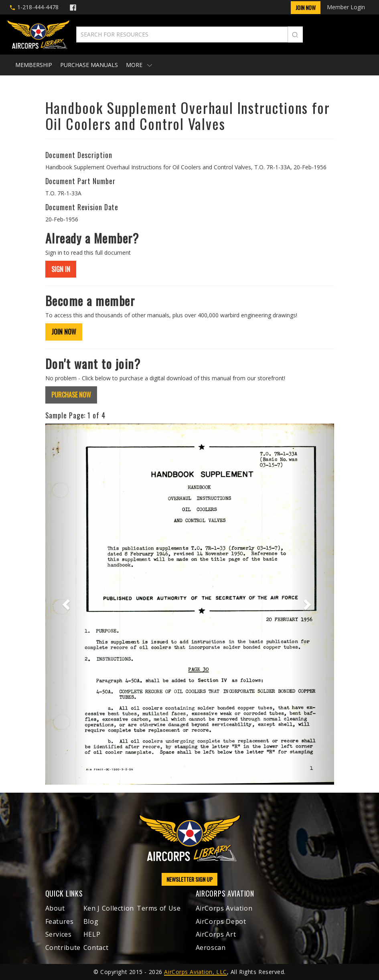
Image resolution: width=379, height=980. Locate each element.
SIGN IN (61, 269)
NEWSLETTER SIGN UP (189, 879)
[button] (67, 604)
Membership (34, 65)
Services (59, 934)
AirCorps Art (216, 934)
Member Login (346, 7)
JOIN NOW (64, 332)
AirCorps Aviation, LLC (195, 972)
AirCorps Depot (221, 921)
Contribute (63, 948)
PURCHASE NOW (71, 395)
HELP (92, 934)
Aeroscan (211, 948)
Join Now (306, 7)
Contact (96, 948)
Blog (91, 921)
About (55, 908)
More (139, 65)
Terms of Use (159, 908)
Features (60, 921)
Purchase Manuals (89, 65)
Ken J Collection (109, 908)
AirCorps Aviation (224, 908)
